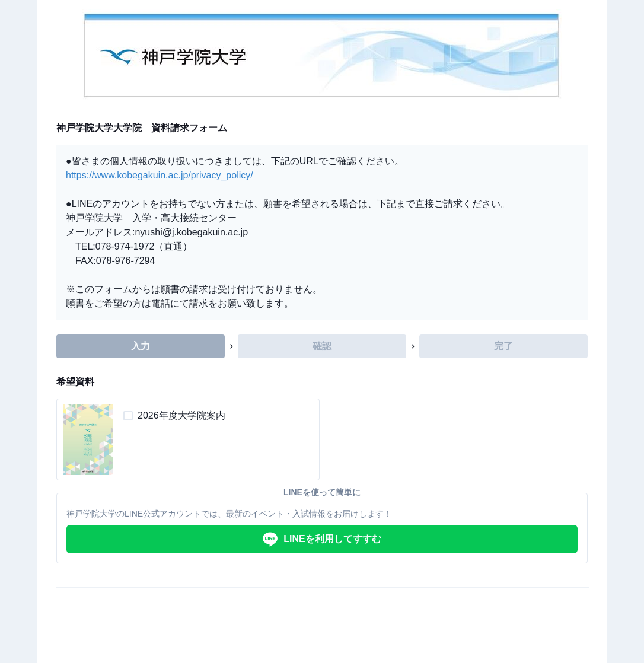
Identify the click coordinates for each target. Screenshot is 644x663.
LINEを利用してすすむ (322, 539)
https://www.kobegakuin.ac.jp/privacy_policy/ (160, 175)
